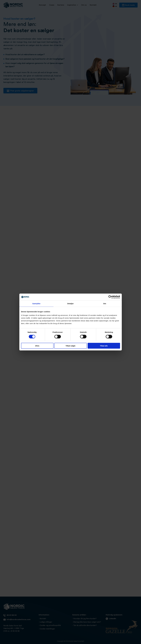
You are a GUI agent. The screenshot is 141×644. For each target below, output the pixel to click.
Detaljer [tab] (71, 304)
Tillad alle (104, 346)
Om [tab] (105, 304)
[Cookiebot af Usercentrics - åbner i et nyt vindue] (110, 297)
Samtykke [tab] (36, 304)
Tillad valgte (70, 346)
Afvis (37, 346)
